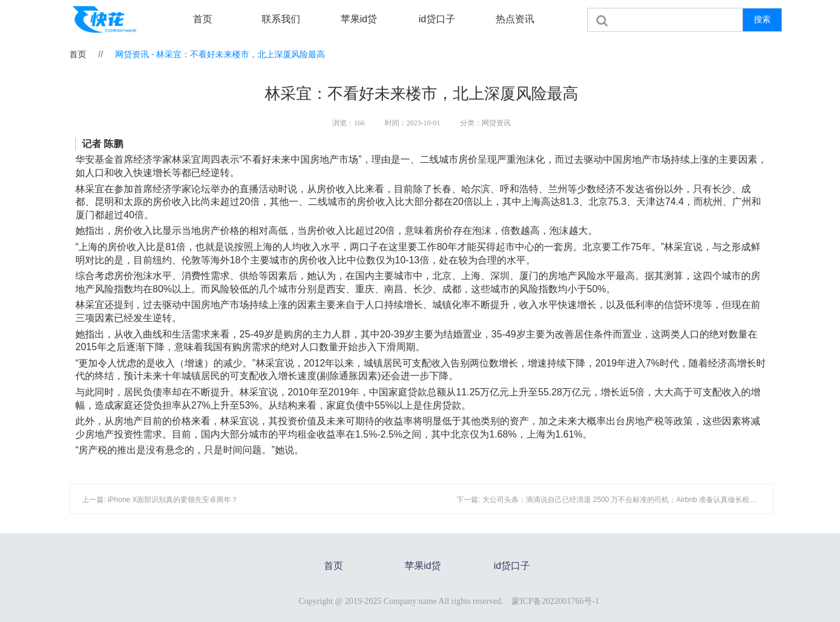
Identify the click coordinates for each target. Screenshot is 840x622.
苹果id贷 (359, 19)
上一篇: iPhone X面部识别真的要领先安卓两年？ (160, 500)
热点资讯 (515, 19)
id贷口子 (437, 19)
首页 (203, 19)
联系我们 (281, 19)
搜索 (762, 19)
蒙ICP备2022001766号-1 (555, 601)
